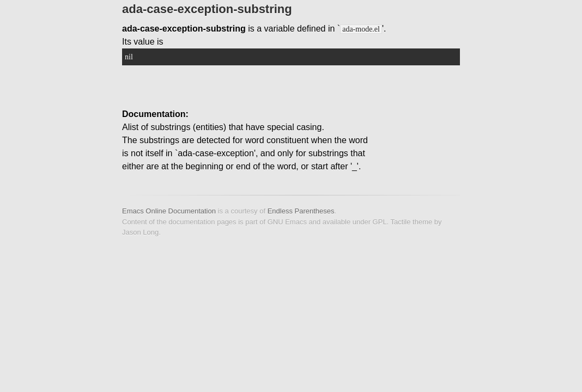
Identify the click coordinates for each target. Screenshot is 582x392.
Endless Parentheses (301, 211)
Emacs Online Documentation (169, 211)
